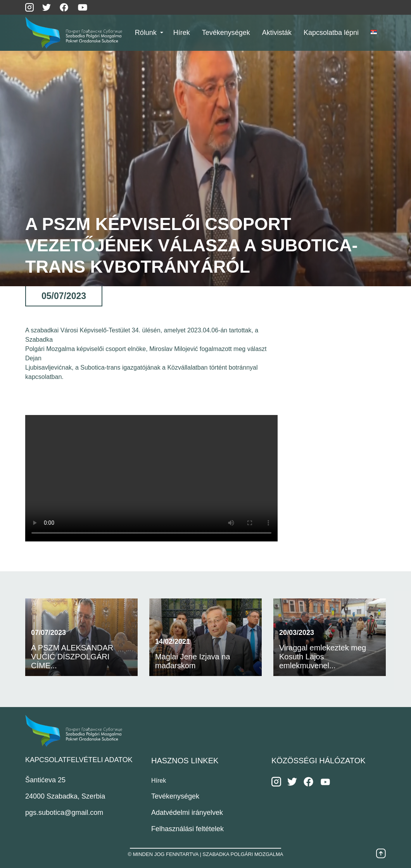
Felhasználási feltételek (187, 829)
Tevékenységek (175, 796)
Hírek (159, 781)
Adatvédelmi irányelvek (187, 813)
